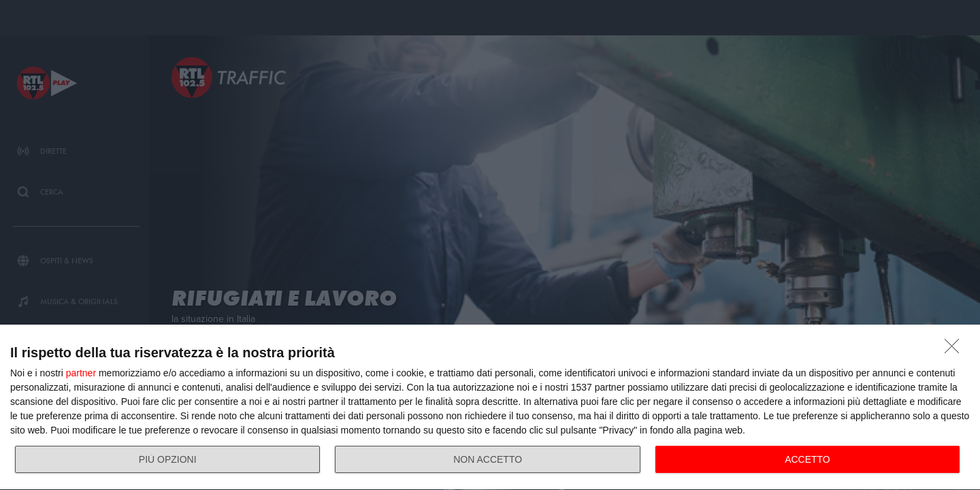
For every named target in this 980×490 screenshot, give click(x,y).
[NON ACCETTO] (955, 350)
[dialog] (490, 408)
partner (81, 373)
